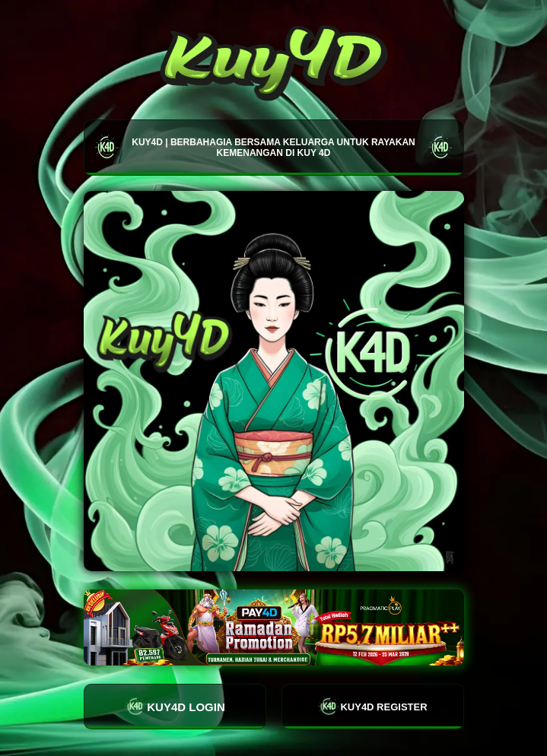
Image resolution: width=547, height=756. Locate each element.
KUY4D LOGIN (175, 707)
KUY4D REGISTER (372, 707)
